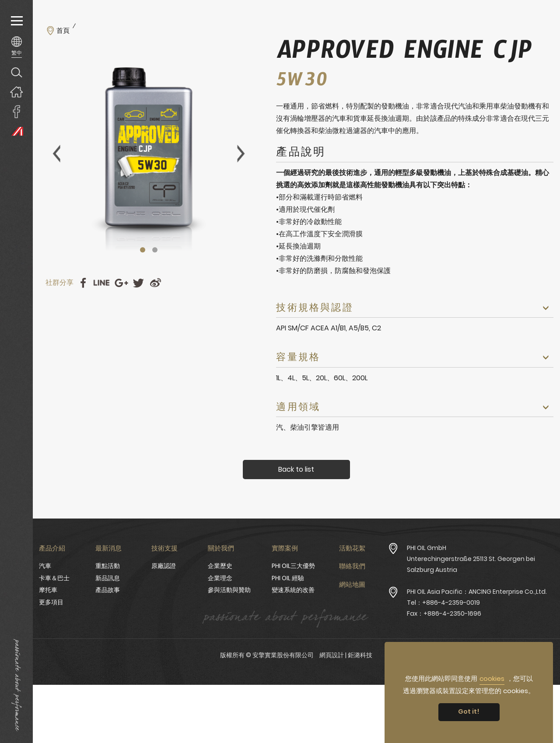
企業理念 (220, 578)
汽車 (45, 566)
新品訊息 (108, 578)
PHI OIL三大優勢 (293, 566)
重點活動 (108, 566)
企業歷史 (220, 566)
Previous (56, 154)
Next (241, 154)
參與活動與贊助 (229, 590)
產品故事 (108, 590)
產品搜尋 (16, 72)
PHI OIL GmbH (427, 548)
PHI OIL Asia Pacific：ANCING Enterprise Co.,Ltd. (477, 592)
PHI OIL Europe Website (16, 131)
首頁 (63, 31)
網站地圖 (352, 584)
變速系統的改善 (293, 590)
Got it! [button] (469, 711)
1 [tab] (143, 250)
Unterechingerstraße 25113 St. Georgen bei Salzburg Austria (471, 564)
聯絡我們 (352, 566)
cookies (492, 678)
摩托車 (48, 590)
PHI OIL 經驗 (288, 578)
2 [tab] (155, 250)
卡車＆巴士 (54, 578)
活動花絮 (352, 548)
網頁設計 (332, 655)
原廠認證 (164, 566)
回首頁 (16, 92)
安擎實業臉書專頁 (16, 111)
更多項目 (51, 602)
